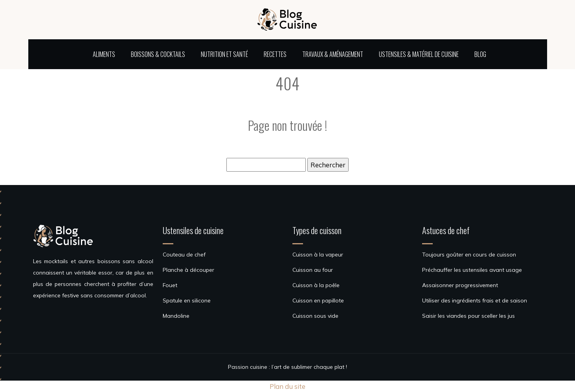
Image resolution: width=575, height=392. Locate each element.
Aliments (104, 54)
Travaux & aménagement (333, 54)
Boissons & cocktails (158, 54)
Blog (480, 54)
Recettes (275, 54)
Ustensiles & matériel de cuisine (419, 54)
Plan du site (287, 386)
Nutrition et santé (224, 54)
